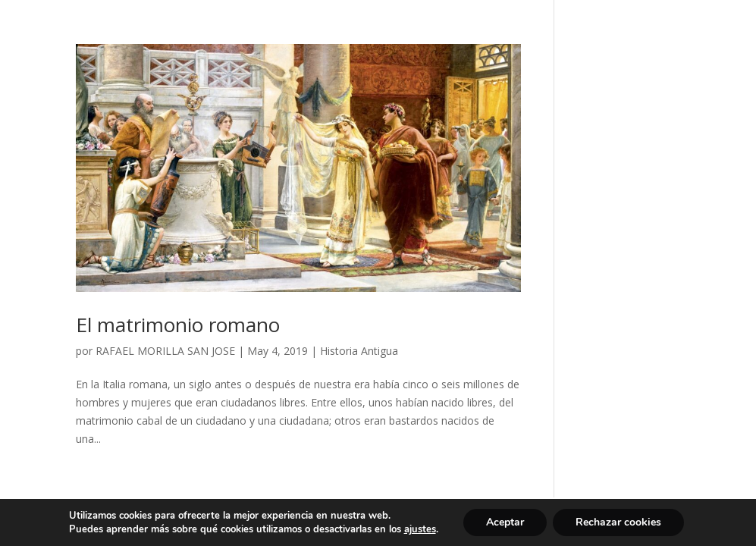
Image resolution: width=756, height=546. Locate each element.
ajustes (420, 529)
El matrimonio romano (178, 325)
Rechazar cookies (618, 522)
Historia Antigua (359, 351)
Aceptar (505, 522)
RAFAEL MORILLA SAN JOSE (165, 351)
